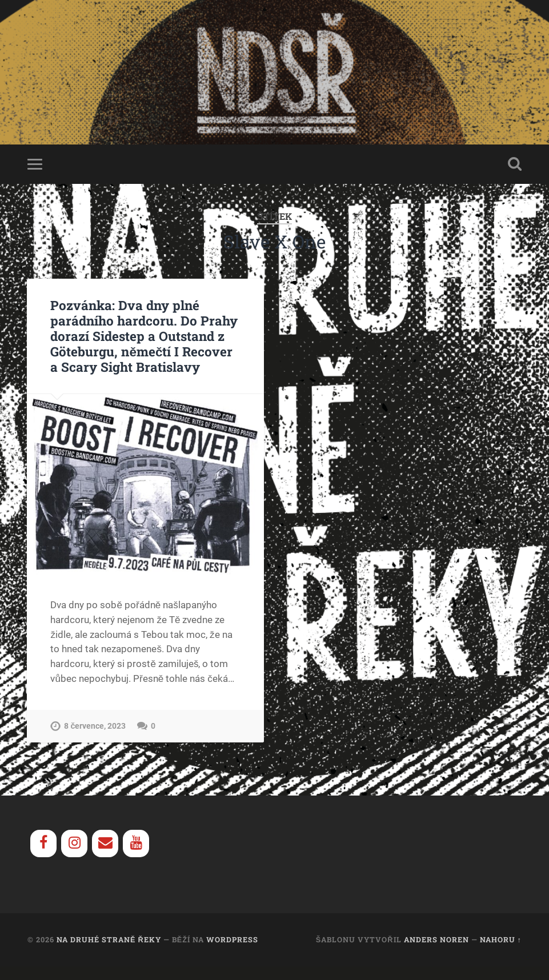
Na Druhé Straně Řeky (109, 939)
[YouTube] (136, 844)
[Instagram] (74, 844)
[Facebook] (43, 844)
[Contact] (105, 844)
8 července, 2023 (95, 726)
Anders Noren (436, 939)
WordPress (232, 939)
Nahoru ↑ (501, 939)
